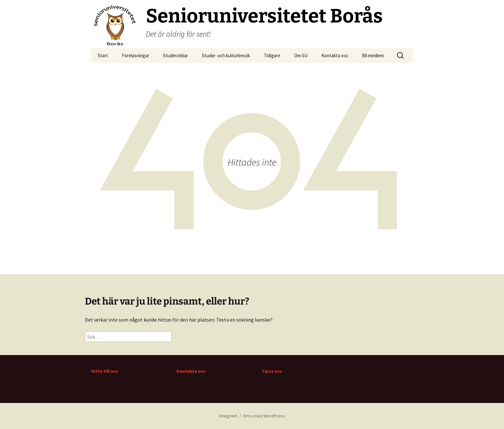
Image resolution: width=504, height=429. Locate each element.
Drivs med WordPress (264, 416)
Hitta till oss (105, 371)
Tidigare (272, 55)
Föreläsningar (135, 55)
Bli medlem (373, 55)
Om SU (301, 55)
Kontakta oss (335, 55)
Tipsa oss (272, 371)
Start (103, 55)
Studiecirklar (175, 55)
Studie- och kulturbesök (226, 55)
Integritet (228, 416)
